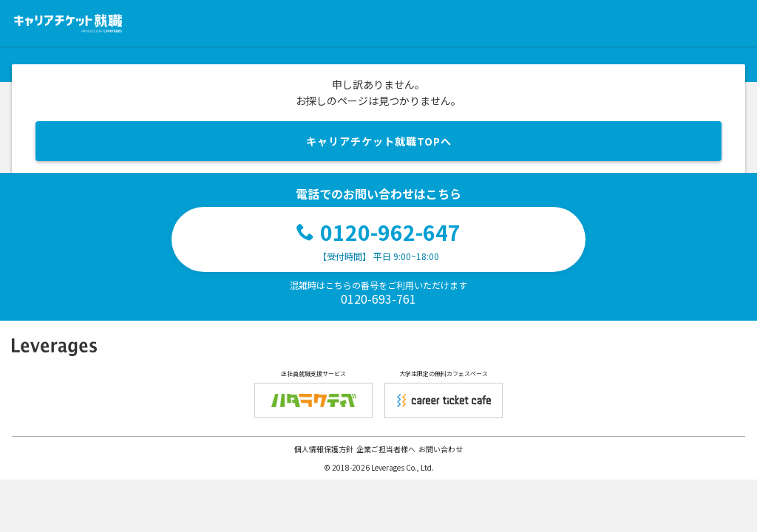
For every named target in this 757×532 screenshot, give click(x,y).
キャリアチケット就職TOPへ (379, 141)
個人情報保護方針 (324, 449)
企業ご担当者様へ (386, 449)
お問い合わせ (441, 449)
